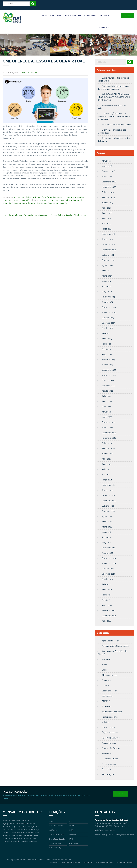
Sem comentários (29, 73)
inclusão (7, 203)
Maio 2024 (106, 281)
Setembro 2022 (108, 386)
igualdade (78, 200)
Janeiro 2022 (107, 427)
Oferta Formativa (73, 16)
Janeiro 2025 (107, 239)
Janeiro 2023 (107, 365)
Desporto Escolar (109, 691)
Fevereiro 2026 (108, 171)
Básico (28, 197)
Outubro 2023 (108, 318)
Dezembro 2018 (109, 616)
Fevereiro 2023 (108, 360)
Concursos (104, 16)
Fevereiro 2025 (108, 234)
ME (71, 821)
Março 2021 (107, 480)
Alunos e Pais (90, 16)
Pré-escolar (79, 197)
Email (121, 794)
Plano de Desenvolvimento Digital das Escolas (33, 203)
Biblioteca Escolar (109, 675)
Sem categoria (108, 774)
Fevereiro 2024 (108, 297)
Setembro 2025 (108, 197)
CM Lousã (74, 843)
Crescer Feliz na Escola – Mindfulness (69, 215)
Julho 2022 (107, 396)
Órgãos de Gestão (110, 733)
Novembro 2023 (109, 312)
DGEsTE (73, 834)
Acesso (128, 15)
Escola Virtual (66, 200)
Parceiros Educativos (111, 738)
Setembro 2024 (108, 260)
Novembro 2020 (109, 501)
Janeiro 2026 (107, 177)
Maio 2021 (106, 469)
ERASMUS (106, 701)
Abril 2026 (106, 161)
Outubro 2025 (108, 192)
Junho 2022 (107, 401)
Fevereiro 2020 (108, 548)
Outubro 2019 (108, 569)
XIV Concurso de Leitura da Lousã (116, 125)
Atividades (19, 197)
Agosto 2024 (107, 265)
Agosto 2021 (107, 454)
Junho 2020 (107, 527)
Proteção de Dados (104, 863)
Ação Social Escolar (110, 641)
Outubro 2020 (108, 506)
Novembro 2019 (109, 563)
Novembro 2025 (109, 187)
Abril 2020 (106, 537)
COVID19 (106, 686)
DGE (71, 830)
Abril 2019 (106, 600)
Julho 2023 (107, 333)
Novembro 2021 (109, 438)
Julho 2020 (107, 522)
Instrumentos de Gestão (112, 712)
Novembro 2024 (109, 250)
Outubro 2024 (108, 255)
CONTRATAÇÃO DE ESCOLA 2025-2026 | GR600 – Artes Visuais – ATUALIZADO (114, 116)
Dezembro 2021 (109, 433)
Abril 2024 (106, 286)
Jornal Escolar (55, 843)
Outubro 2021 (108, 443)
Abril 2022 (106, 412)
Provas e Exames (109, 764)
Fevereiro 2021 (108, 485)
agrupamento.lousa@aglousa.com (118, 835)
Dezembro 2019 (109, 558)
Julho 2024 (107, 271)
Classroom (88, 863)
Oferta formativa (48, 197)
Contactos (104, 27)
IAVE (71, 839)
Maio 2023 (106, 344)
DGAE (72, 826)
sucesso (60, 203)
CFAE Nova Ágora (57, 848)
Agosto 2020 (107, 516)
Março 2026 (107, 166)
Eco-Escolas (107, 696)
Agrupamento (56, 16)
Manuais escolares (110, 717)
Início (44, 16)
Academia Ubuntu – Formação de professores (25, 215)
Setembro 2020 (109, 511)
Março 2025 (107, 229)
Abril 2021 (106, 475)
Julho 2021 (106, 459)
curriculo (54, 200)
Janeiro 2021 (107, 490)
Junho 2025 (107, 213)
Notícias (36, 197)
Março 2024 (107, 292)
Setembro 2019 (108, 574)
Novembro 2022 (109, 375)
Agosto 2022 (107, 391)
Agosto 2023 (107, 328)
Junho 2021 (107, 464)
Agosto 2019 (107, 579)
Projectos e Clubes (11, 200)
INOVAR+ (54, 863)
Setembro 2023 (108, 323)
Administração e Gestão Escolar (115, 646)
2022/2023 (44, 200)
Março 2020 (107, 543)
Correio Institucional (71, 863)
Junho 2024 (107, 276)
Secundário (26, 200)
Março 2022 (107, 417)
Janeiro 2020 (107, 553)
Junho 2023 (107, 339)
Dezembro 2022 (109, 370)
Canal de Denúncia (124, 863)
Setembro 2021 (108, 448)
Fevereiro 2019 (108, 610)
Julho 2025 (106, 208)
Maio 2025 (106, 218)
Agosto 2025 (107, 203)
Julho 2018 (106, 621)
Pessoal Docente (65, 197)
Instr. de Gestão (56, 826)
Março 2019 (107, 605)
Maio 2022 (106, 407)
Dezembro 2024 (109, 245)
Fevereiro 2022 (108, 422)
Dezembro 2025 (109, 182)
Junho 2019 (107, 590)
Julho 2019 (106, 584)
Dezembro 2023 (109, 307)
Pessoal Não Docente (111, 748)
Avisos (104, 665)
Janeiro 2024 (107, 302)
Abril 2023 (106, 349)
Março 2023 (107, 354)
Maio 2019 (106, 595)
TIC (66, 203)
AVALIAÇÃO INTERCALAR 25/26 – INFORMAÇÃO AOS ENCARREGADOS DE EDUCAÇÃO (114, 97)
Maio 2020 (106, 532)
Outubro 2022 (108, 380)
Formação (106, 706)
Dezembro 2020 (109, 495)
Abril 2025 (106, 224)
